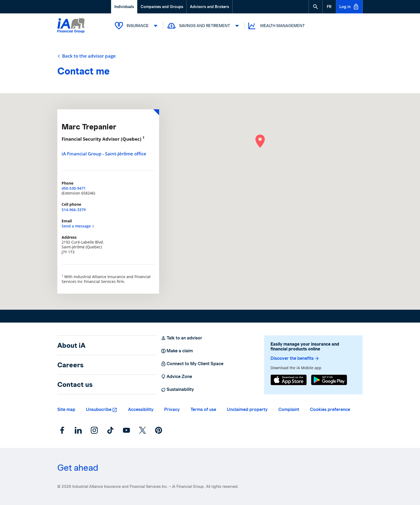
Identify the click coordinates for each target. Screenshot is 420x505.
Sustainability (177, 390)
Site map (66, 409)
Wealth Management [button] (276, 26)
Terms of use (203, 409)
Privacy (172, 409)
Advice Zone (176, 377)
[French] (329, 7)
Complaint (289, 409)
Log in (349, 7)
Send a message (78, 226)
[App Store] (289, 380)
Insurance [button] (137, 26)
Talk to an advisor (181, 338)
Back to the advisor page (87, 56)
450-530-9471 (74, 188)
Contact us (75, 384)
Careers (70, 365)
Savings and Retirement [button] (204, 26)
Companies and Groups (162, 7)
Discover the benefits (295, 358)
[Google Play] (329, 380)
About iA (71, 345)
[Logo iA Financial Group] (71, 26)
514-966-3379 (74, 210)
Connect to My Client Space (192, 364)
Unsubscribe (99, 409)
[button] (316, 7)
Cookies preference (330, 409)
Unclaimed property (247, 409)
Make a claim (177, 351)
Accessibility (141, 409)
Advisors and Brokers (209, 7)
